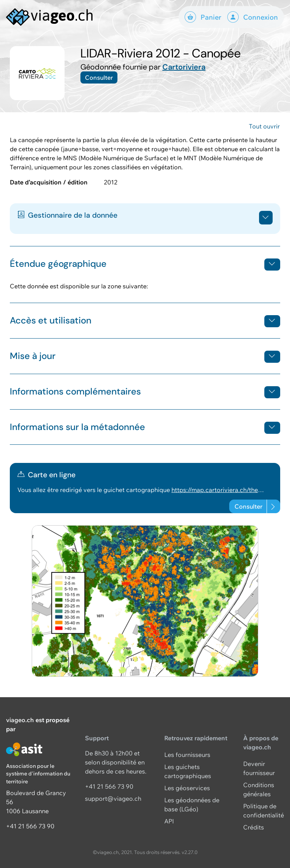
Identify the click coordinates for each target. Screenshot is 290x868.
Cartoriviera (184, 67)
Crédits (254, 827)
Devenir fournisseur (259, 768)
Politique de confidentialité (264, 811)
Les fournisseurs (187, 755)
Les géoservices (187, 788)
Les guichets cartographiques (188, 771)
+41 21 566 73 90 (30, 826)
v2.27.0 (190, 852)
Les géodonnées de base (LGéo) (192, 805)
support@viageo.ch (113, 798)
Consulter (99, 77)
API (169, 821)
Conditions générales (259, 789)
